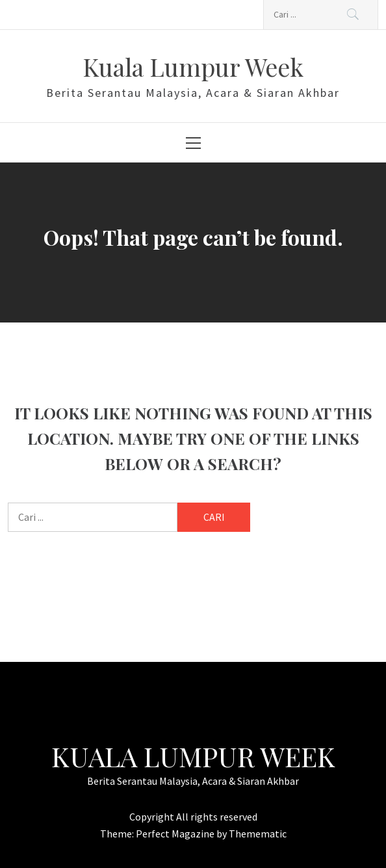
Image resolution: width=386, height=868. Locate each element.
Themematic (258, 834)
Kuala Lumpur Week (193, 67)
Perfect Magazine (176, 834)
